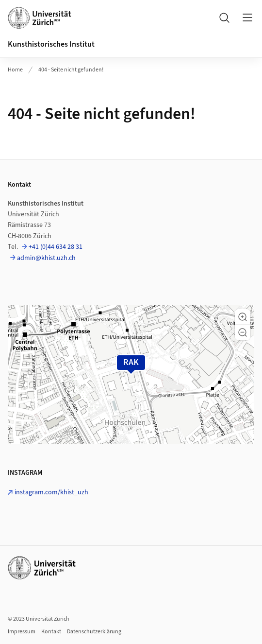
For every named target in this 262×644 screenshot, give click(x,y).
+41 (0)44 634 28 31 (56, 247)
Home (15, 70)
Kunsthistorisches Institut (51, 44)
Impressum (22, 632)
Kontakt (51, 632)
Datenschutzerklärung (94, 632)
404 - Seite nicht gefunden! (71, 70)
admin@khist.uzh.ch (46, 258)
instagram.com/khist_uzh (51, 492)
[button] (243, 317)
